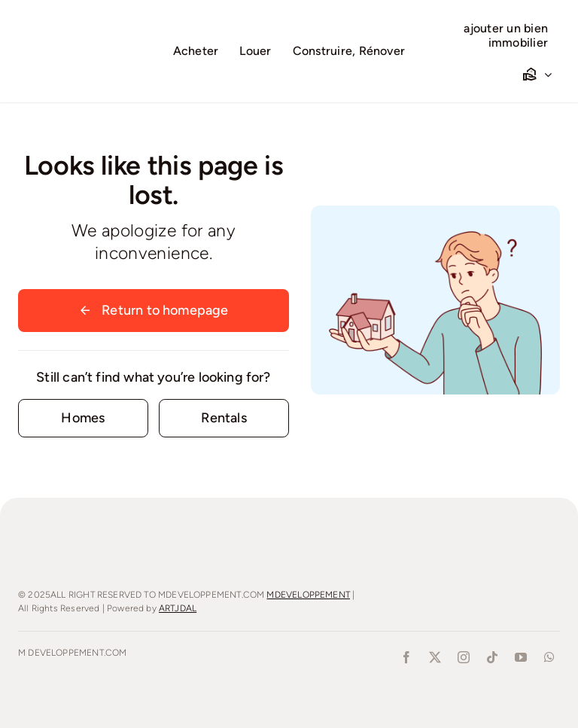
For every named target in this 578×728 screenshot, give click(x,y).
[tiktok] (492, 657)
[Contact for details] (83, 418)
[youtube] (521, 657)
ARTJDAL (178, 608)
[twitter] (435, 657)
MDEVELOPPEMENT (308, 595)
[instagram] (464, 657)
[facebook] (406, 657)
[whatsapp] (549, 657)
